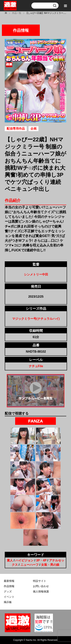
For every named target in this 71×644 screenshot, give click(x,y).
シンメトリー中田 (36, 274)
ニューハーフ (30, 565)
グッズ (8, 591)
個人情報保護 (41, 591)
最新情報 (9, 581)
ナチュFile (36, 366)
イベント (9, 597)
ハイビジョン (24, 560)
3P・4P (41, 560)
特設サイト (40, 581)
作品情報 (9, 586)
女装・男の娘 (50, 565)
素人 (10, 560)
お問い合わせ (41, 586)
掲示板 (8, 602)
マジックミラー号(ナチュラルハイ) (36, 319)
